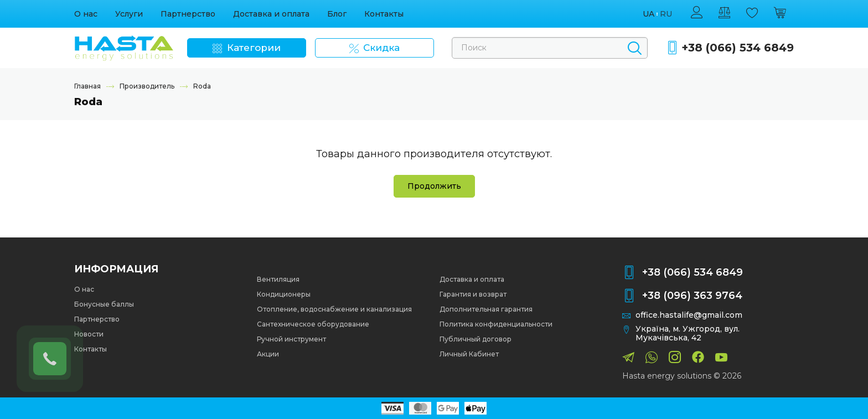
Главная (87, 86)
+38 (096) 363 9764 (692, 296)
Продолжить (434, 186)
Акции (268, 354)
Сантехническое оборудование (313, 324)
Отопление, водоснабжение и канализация (334, 309)
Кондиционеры (284, 294)
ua (649, 14)
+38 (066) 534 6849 (738, 48)
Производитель (147, 86)
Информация (116, 269)
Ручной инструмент (291, 339)
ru (666, 14)
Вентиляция (278, 279)
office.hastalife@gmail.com (689, 315)
